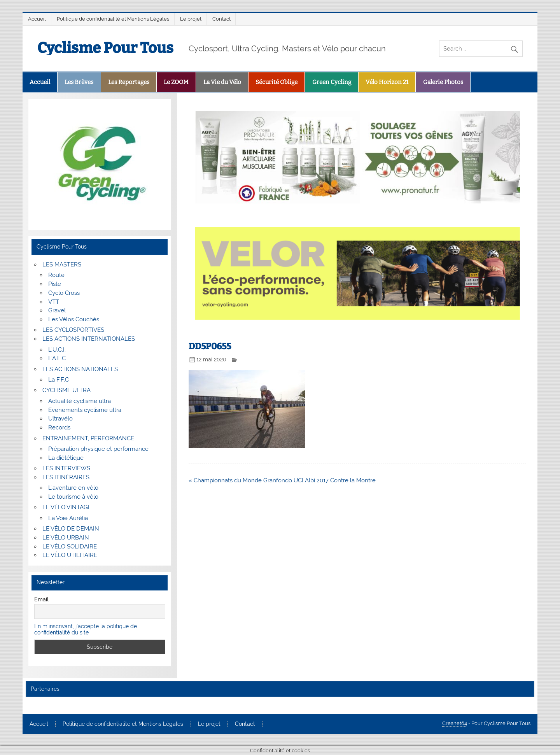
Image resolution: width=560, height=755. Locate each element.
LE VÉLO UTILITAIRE (70, 555)
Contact (221, 19)
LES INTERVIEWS (66, 468)
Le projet (191, 19)
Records (59, 427)
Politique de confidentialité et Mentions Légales (113, 19)
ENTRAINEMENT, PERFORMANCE (88, 438)
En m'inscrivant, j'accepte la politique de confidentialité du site (86, 629)
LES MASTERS (62, 265)
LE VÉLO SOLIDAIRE (70, 547)
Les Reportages (129, 82)
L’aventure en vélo (73, 488)
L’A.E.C (57, 358)
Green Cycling (332, 82)
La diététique (66, 458)
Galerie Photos (443, 82)
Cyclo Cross (64, 293)
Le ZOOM (176, 82)
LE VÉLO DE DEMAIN (71, 529)
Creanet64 (455, 723)
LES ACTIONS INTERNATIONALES (89, 339)
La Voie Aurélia (68, 518)
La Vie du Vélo (222, 82)
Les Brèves (79, 82)
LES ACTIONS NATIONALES (80, 369)
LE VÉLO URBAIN (66, 538)
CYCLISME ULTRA (66, 390)
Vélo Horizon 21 (387, 82)
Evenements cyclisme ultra (85, 410)
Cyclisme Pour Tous (105, 48)
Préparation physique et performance (98, 449)
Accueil (37, 19)
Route (56, 275)
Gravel (57, 310)
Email (41, 599)
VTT (54, 302)
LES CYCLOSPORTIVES (73, 330)
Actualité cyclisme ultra (80, 401)
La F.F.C (59, 380)
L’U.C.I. (57, 350)
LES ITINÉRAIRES (66, 477)
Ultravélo (60, 419)
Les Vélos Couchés (74, 319)
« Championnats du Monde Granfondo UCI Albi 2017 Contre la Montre (282, 480)
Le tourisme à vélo (73, 497)
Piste (55, 284)
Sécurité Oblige (276, 82)
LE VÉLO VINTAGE (67, 507)
